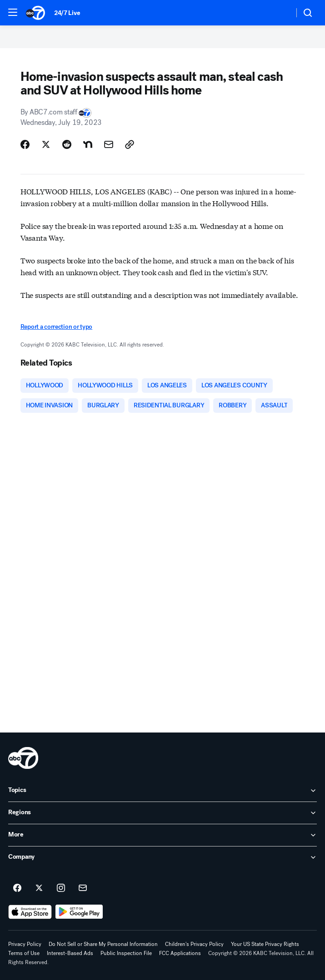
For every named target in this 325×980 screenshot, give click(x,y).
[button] (13, 12)
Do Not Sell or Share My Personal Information (103, 944)
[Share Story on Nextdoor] (88, 144)
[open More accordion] (162, 835)
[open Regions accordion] (162, 813)
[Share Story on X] (46, 144)
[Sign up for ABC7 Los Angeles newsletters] (83, 888)
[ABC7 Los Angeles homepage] (35, 13)
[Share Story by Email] (109, 144)
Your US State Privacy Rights (265, 944)
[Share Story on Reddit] (67, 144)
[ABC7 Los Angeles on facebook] (17, 888)
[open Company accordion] (162, 857)
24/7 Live (67, 13)
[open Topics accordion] (162, 791)
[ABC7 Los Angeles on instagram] (61, 888)
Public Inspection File (126, 953)
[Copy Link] (130, 144)
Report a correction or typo (56, 327)
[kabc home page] (23, 758)
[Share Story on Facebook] (25, 144)
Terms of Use (24, 953)
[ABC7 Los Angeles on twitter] (39, 888)
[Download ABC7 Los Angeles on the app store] (30, 912)
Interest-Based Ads (70, 953)
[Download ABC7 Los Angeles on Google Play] (79, 912)
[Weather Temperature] (280, 13)
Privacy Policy (25, 944)
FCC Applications (180, 953)
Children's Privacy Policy (194, 944)
